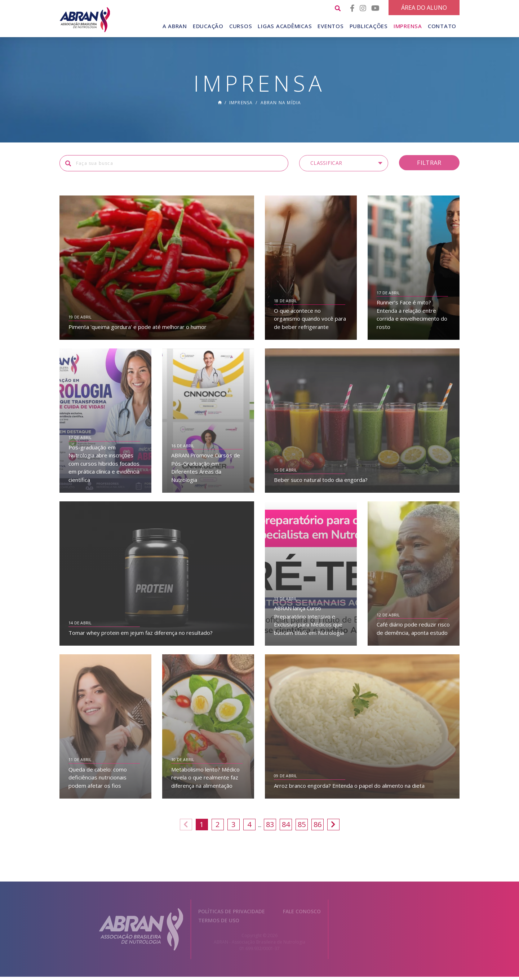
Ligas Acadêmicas (285, 26)
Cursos (241, 26)
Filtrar (429, 165)
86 (318, 827)
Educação (208, 26)
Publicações (369, 26)
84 (286, 827)
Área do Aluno (424, 8)
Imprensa (408, 26)
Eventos (331, 26)
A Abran (175, 26)
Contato (442, 26)
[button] (344, 166)
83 (270, 827)
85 (302, 827)
